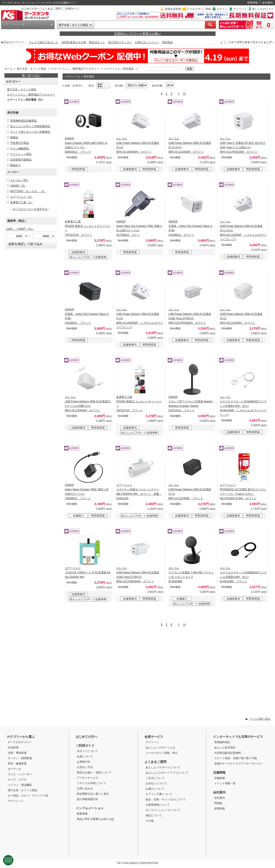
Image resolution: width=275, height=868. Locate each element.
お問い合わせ (85, 789)
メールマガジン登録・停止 (162, 753)
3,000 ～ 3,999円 (20, 229)
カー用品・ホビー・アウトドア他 (28, 796)
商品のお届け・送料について (94, 772)
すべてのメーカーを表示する (30, 209)
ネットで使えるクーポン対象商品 (30, 132)
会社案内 (267, 3)
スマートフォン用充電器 (119, 69)
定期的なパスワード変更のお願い (138, 34)
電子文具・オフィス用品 (73, 25)
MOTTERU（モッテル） (28, 191)
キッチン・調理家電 (20, 758)
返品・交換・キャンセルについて (166, 799)
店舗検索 (220, 778)
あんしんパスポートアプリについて (167, 773)
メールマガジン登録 (199, 9)
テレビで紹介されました (44, 42)
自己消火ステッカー (120, 42)
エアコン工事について (159, 794)
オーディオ (14, 769)
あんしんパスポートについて (163, 767)
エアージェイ (22, 197)
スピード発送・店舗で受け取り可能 (236, 758)
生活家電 (13, 748)
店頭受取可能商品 (21, 160)
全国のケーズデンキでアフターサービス (238, 764)
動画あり (16, 165)
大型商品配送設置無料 (228, 753)
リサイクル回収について (92, 783)
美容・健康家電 (17, 764)
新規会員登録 (173, 9)
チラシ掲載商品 (20, 149)
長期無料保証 (222, 742)
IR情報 (218, 803)
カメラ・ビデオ (17, 780)
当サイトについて (88, 751)
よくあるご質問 (52, 9)
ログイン (222, 9)
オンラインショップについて (163, 810)
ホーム (8, 69)
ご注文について (155, 778)
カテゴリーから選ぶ (16, 25)
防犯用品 (167, 42)
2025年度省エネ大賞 (74, 42)
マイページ (240, 9)
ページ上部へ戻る (260, 719)
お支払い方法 (85, 767)
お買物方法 (84, 762)
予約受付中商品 (20, 143)
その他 (150, 821)
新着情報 (82, 814)
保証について (154, 815)
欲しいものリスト (263, 9)
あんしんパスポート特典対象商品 (30, 126)
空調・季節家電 (17, 753)
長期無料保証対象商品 (24, 121)
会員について (85, 756)
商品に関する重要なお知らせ (95, 819)
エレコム (20, 180)
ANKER (18, 186)
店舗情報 (219, 772)
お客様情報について (158, 805)
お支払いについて (156, 783)
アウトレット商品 (21, 154)
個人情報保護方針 (88, 799)
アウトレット (16, 801)
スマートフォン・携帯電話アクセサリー (75, 69)
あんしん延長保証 (225, 748)
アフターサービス (88, 778)
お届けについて (155, 789)
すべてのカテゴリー (20, 742)
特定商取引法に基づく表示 (93, 794)
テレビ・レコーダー (20, 774)
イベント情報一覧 (225, 783)
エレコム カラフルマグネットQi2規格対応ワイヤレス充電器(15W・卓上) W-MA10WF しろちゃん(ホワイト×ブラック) (243, 406)
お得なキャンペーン (147, 42)
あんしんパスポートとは (160, 748)
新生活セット (97, 42)
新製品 (14, 137)
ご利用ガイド (71, 9)
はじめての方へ (31, 9)
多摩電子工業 (22, 202)
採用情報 (253, 3)
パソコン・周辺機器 (20, 785)
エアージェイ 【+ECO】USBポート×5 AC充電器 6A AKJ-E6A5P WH (88, 573)
